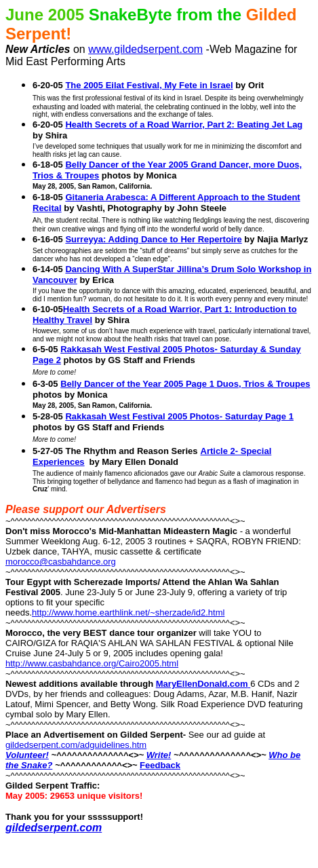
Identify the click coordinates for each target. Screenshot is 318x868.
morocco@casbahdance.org (61, 562)
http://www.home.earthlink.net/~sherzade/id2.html (128, 612)
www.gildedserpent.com (145, 49)
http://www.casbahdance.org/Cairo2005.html (92, 663)
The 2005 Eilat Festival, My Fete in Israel (149, 85)
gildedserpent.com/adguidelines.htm (76, 745)
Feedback (160, 765)
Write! (159, 755)
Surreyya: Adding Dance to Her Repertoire (153, 239)
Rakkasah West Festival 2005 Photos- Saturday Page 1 (179, 416)
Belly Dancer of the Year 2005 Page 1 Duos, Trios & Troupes (185, 384)
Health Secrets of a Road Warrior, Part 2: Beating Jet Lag (184, 125)
